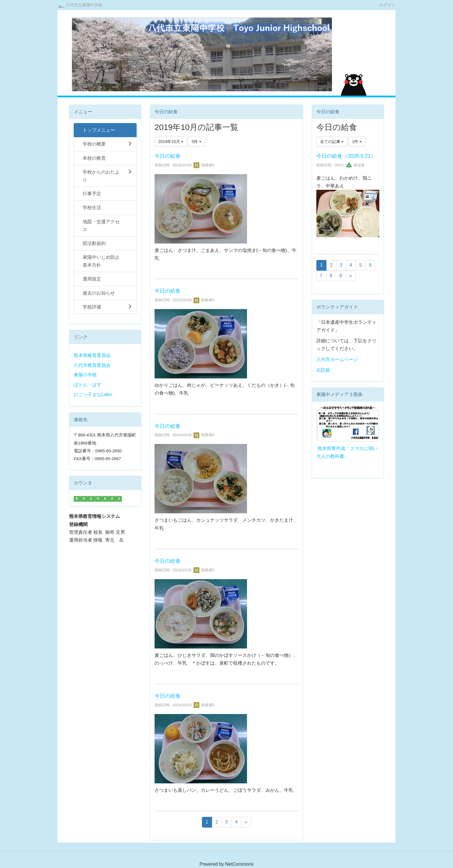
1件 (357, 142)
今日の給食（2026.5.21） (346, 156)
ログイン (387, 5)
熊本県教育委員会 (92, 355)
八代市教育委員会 (92, 365)
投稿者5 (204, 165)
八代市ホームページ (337, 359)
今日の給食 (168, 156)
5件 (196, 142)
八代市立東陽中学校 (84, 5)
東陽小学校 (85, 375)
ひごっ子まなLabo (93, 394)
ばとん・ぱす (88, 385)
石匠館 (323, 370)
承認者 (355, 165)
